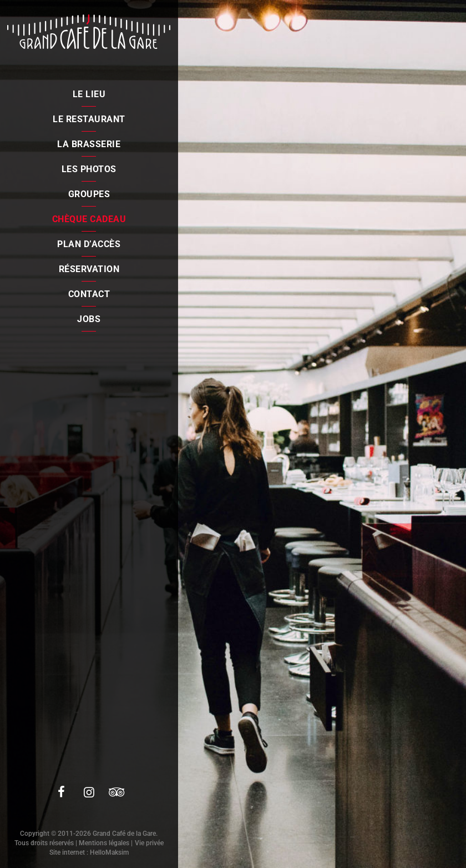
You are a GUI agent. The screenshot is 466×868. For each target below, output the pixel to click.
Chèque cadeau (89, 219)
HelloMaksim (109, 852)
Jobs (89, 319)
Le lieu (89, 94)
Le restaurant (89, 119)
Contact (89, 294)
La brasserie (89, 144)
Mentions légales (104, 843)
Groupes (89, 194)
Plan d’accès (89, 244)
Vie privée (149, 843)
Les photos (89, 169)
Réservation (89, 269)
